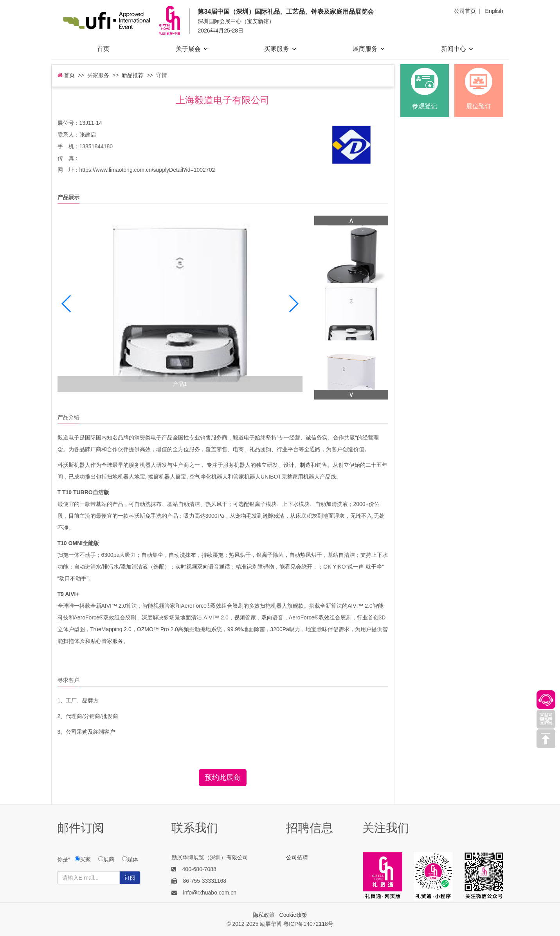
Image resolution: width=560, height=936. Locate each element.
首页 (103, 49)
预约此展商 (223, 778)
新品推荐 (133, 75)
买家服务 (280, 49)
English (494, 11)
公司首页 (465, 11)
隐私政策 (264, 915)
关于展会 (192, 49)
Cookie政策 (294, 915)
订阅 (130, 878)
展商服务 (368, 49)
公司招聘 (297, 857)
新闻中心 (457, 49)
